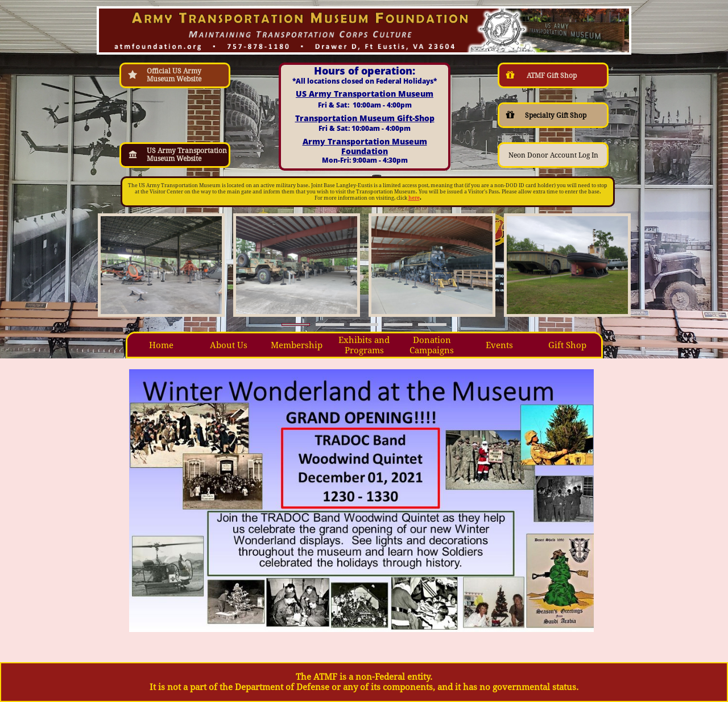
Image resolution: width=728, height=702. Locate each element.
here (414, 198)
